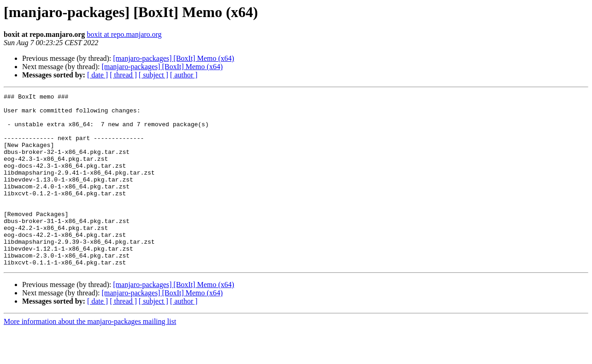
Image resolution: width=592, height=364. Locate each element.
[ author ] (184, 75)
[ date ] (98, 75)
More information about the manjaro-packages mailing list (90, 356)
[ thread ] (123, 75)
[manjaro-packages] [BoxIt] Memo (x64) (174, 58)
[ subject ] (154, 75)
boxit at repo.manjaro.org (124, 34)
